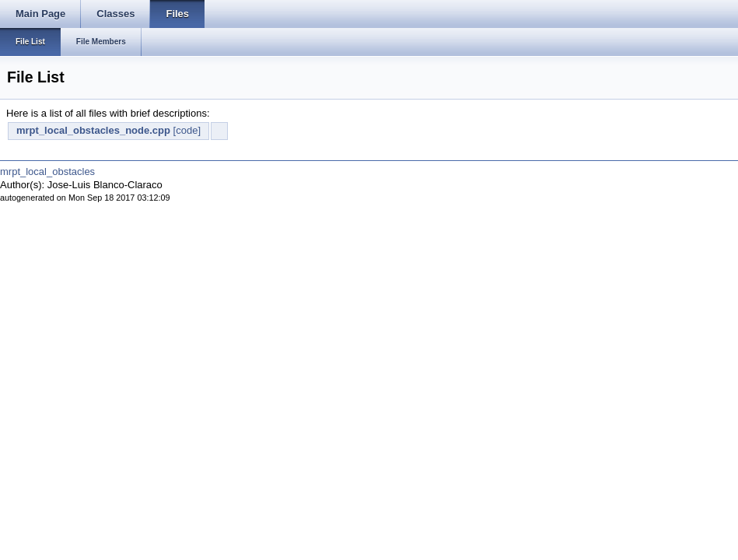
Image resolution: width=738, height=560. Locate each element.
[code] (187, 130)
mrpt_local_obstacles (47, 171)
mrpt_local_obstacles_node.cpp (93, 130)
